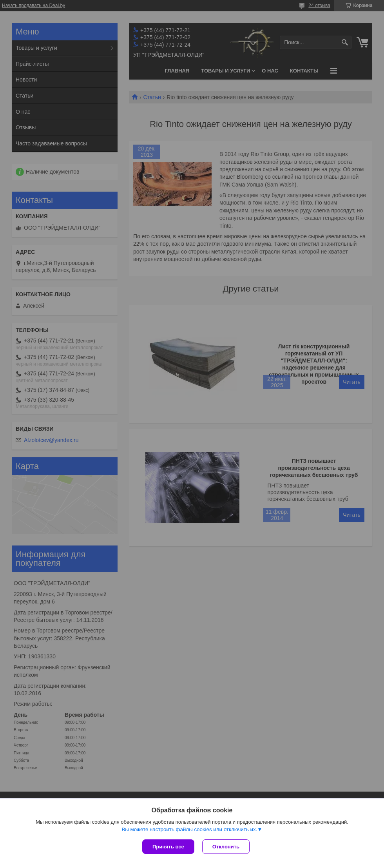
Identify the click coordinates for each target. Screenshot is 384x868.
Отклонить (226, 847)
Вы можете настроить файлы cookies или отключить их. (189, 829)
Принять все (168, 847)
